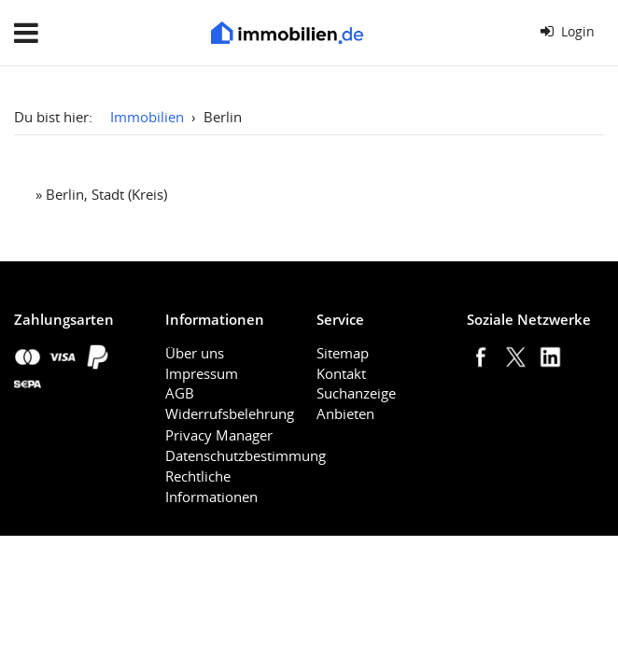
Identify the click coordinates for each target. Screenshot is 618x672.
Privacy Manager (219, 435)
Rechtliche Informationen (211, 486)
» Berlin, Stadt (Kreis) (101, 194)
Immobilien (147, 117)
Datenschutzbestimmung (246, 455)
